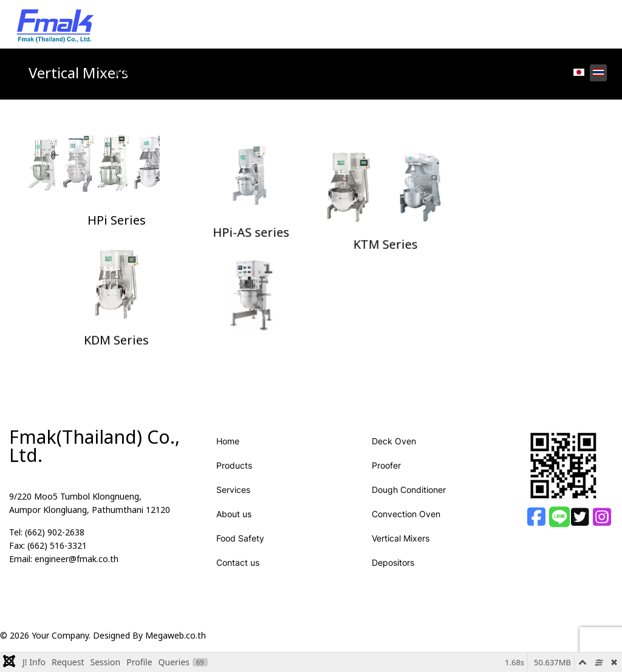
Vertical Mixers (401, 548)
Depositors (393, 572)
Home (129, 73)
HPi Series (117, 221)
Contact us (528, 73)
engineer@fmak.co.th (77, 569)
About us (234, 524)
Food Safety (363, 73)
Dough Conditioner (409, 499)
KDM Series (116, 342)
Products (183, 73)
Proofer (386, 475)
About (305, 73)
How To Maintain (446, 73)
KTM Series (505, 221)
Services (254, 73)
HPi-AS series (311, 221)
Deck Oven (394, 451)
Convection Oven (406, 524)
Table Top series (311, 342)
